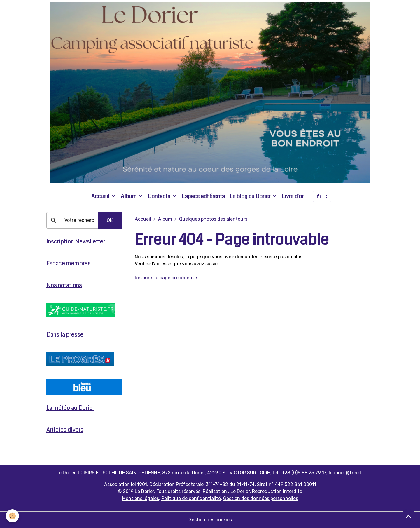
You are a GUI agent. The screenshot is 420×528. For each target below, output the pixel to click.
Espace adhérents (203, 196)
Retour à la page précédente (166, 278)
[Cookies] (12, 516)
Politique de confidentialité (191, 498)
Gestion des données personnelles (261, 498)
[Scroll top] (408, 516)
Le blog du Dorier (251, 196)
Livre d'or (293, 196)
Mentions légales (141, 498)
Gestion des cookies (210, 520)
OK (110, 220)
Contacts (160, 196)
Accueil (101, 196)
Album (129, 196)
